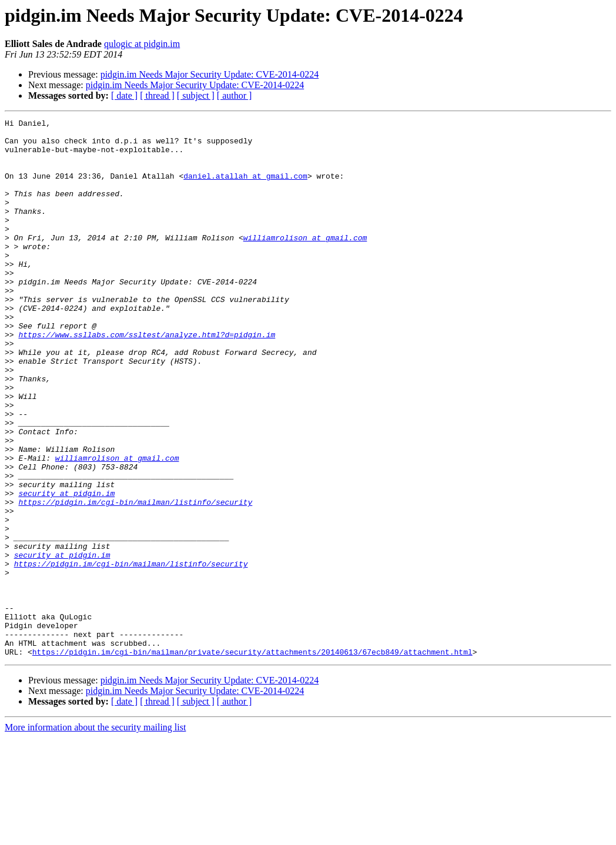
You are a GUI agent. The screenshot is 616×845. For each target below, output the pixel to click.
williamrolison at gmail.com (305, 262)
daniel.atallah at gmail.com (245, 188)
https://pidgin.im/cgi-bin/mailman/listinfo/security (135, 579)
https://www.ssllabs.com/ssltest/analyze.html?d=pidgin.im (147, 378)
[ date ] (124, 95)
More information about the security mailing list (95, 835)
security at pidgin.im (66, 569)
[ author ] (235, 95)
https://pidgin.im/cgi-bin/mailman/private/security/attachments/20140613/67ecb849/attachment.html (252, 759)
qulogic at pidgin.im (142, 44)
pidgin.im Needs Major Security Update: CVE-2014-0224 (210, 74)
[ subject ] (196, 95)
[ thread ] (157, 95)
